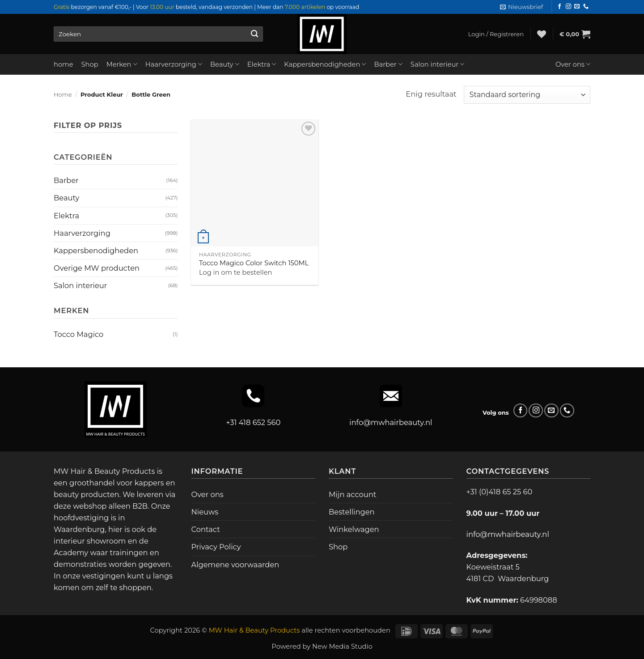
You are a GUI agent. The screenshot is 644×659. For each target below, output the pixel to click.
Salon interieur (438, 64)
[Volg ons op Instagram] (568, 7)
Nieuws (205, 512)
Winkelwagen (354, 529)
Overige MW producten (97, 268)
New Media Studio (342, 646)
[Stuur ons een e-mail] (577, 7)
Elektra (262, 64)
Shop (90, 64)
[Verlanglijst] (542, 34)
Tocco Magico (78, 334)
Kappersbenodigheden (325, 64)
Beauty (225, 64)
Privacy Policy (216, 547)
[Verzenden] (254, 34)
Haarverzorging (174, 64)
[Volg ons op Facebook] (559, 7)
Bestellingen (352, 512)
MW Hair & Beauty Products (254, 630)
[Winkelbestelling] (527, 95)
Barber (388, 64)
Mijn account (352, 494)
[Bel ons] (586, 7)
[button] (521, 7)
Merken (122, 64)
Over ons (573, 64)
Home (63, 94)
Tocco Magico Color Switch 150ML (254, 263)
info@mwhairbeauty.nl (391, 422)
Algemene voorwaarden (235, 565)
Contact (206, 529)
